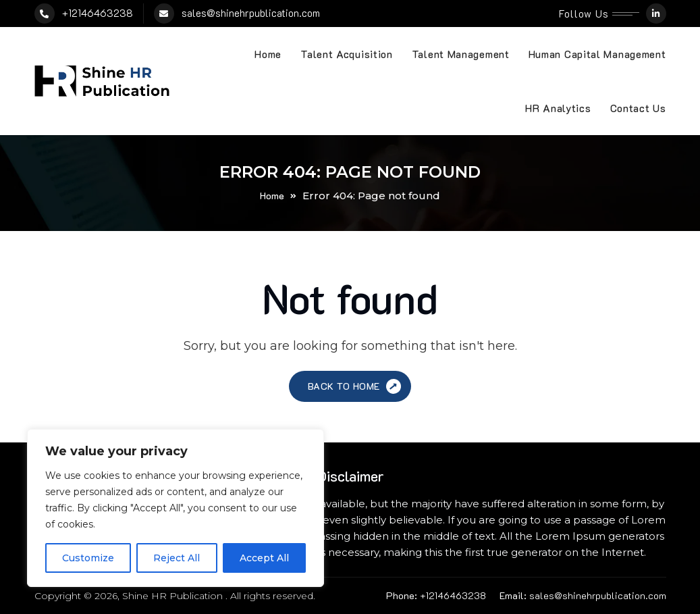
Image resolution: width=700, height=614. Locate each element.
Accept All (264, 558)
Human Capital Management (597, 54)
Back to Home (356, 387)
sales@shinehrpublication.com (251, 13)
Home (268, 54)
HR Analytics (558, 108)
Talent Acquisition (347, 54)
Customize (88, 558)
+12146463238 (98, 13)
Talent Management (461, 54)
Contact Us (638, 108)
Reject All (177, 558)
